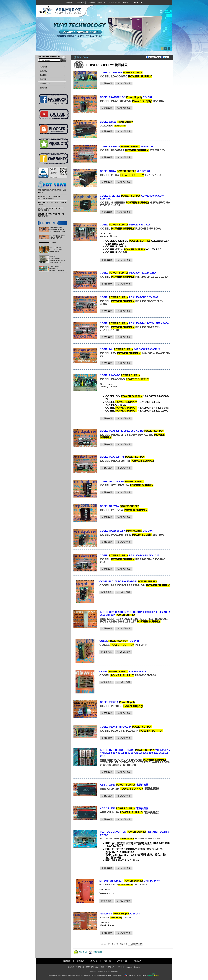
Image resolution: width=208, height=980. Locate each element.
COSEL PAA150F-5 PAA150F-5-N (128, 581)
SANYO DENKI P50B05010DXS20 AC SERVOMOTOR (57, 229)
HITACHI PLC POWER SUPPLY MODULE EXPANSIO (50, 198)
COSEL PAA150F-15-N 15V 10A (126, 531)
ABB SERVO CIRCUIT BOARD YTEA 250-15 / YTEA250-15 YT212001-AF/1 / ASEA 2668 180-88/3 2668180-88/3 (135, 753)
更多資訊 (107, 83)
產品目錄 (91, 3)
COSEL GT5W (116, 122)
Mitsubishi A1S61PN (120, 914)
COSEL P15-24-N (119, 641)
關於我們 (70, 3)
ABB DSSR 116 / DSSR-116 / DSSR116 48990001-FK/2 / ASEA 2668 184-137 (135, 613)
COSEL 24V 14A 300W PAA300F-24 (130, 349)
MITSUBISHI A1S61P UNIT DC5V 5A (130, 881)
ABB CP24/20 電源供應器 (124, 785)
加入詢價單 (124, 83)
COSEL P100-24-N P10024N (126, 727)
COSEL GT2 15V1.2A (122, 482)
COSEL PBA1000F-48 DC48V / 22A (130, 555)
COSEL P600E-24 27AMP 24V (127, 147)
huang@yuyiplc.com (133, 967)
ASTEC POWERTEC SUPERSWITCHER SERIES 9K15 (57, 259)
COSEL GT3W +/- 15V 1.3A (125, 171)
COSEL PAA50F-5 (120, 375)
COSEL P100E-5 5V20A (123, 672)
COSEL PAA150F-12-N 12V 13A (126, 97)
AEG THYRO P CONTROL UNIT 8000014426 (56, 249)
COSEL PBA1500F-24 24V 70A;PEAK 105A (134, 323)
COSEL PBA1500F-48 (122, 457)
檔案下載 (102, 3)
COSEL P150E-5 (118, 702)
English (138, 3)
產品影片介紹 (114, 3)
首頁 (78, 57)
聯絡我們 (127, 3)
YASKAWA (54, 243)
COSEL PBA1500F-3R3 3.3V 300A (129, 297)
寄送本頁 (83, 952)
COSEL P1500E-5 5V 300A (125, 225)
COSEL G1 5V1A (119, 506)
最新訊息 (81, 3)
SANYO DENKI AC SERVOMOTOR (57, 237)
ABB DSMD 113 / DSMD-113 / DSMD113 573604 (57, 269)
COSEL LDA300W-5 (121, 73)
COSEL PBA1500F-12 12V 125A (128, 273)
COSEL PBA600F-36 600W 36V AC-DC (132, 431)
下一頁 (139, 944)
